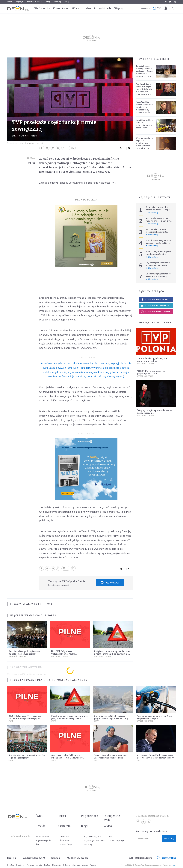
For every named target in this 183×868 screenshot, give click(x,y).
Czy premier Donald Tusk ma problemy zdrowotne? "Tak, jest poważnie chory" (156, 756)
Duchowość (65, 836)
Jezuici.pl (12, 858)
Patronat (93, 865)
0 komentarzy (152, 246)
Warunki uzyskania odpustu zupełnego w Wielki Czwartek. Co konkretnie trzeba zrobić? (145, 144)
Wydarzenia (42, 8)
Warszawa (145, 8)
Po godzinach (102, 8)
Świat (14, 136)
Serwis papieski (42, 836)
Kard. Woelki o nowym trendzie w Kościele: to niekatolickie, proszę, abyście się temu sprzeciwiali (145, 108)
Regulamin (20, 865)
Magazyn (19, 2)
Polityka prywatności (34, 865)
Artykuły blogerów (43, 840)
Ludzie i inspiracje (116, 840)
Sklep (67, 2)
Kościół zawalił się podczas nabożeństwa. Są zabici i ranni (145, 124)
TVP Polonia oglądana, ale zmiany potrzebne (152, 360)
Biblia (9, 2)
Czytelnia (64, 826)
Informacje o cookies (80, 865)
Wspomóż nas (110, 583)
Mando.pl (56, 858)
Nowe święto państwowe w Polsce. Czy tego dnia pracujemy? (27, 756)
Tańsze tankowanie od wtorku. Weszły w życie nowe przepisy (155, 717)
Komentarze (61, 8)
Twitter (170, 2)
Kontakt (47, 865)
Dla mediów (57, 865)
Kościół (40, 826)
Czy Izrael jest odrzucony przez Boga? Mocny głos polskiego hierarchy (158, 265)
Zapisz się (169, 838)
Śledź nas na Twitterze (155, 306)
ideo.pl (174, 865)
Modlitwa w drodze (34, 2)
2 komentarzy (152, 213)
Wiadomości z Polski (28, 136)
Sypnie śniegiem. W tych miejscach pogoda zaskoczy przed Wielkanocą (111, 717)
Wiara (76, 8)
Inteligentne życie (112, 818)
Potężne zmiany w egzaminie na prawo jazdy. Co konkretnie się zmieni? (112, 654)
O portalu (11, 865)
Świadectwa (65, 840)
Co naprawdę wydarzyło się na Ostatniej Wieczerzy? (159, 275)
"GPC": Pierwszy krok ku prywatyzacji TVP (151, 372)
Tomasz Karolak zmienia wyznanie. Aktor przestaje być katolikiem (111, 756)
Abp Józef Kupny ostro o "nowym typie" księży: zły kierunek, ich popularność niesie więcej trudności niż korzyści (145, 92)
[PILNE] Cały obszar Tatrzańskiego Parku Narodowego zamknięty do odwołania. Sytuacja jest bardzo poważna (25, 720)
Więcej (118, 8)
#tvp (49, 604)
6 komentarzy (152, 268)
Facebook (166, 2)
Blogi (48, 2)
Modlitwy (88, 844)
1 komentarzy (152, 235)
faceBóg (58, 2)
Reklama (67, 865)
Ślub (38, 844)
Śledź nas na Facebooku (155, 300)
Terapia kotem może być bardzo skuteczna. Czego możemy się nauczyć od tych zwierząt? (144, 72)
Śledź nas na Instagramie (156, 312)
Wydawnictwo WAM (34, 858)
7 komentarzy (152, 224)
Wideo (87, 8)
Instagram (175, 2)
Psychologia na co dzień (94, 840)
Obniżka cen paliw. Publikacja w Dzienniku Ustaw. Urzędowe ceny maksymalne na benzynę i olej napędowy (67, 759)
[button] (165, 8)
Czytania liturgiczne (93, 836)
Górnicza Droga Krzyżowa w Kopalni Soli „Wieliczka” (24, 653)
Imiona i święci (66, 844)
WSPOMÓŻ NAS (166, 858)
